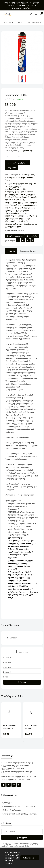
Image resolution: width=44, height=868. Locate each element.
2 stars (7, 672)
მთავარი (10, 22)
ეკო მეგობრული (13, 226)
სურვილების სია (16, 5)
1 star (7, 677)
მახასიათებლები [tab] (28, 251)
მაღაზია (20, 22)
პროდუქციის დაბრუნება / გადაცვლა (20, 814)
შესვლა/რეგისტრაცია (22, 8)
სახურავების (11, 202)
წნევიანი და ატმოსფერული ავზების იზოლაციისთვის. (18, 221)
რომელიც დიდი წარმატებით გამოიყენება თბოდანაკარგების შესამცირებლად (20, 194)
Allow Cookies (30, 858)
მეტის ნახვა (28, 150)
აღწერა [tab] (11, 251)
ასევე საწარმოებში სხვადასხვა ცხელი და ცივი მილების (22, 216)
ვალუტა (31, 5)
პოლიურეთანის (20, 184)
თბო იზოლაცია (26, 175)
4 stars (7, 662)
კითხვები (8, 802)
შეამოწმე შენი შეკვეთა (17, 2)
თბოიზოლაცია (30, 224)
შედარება (35, 2)
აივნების (33, 202)
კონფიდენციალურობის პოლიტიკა (19, 806)
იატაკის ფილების (20, 200)
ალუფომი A (8, 728)
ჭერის (8, 200)
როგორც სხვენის (30, 197)
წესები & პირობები (12, 810)
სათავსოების (11, 205)
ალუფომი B (30, 728)
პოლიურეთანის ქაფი (15, 177)
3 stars (7, 667)
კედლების (23, 202)
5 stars (7, 658)
